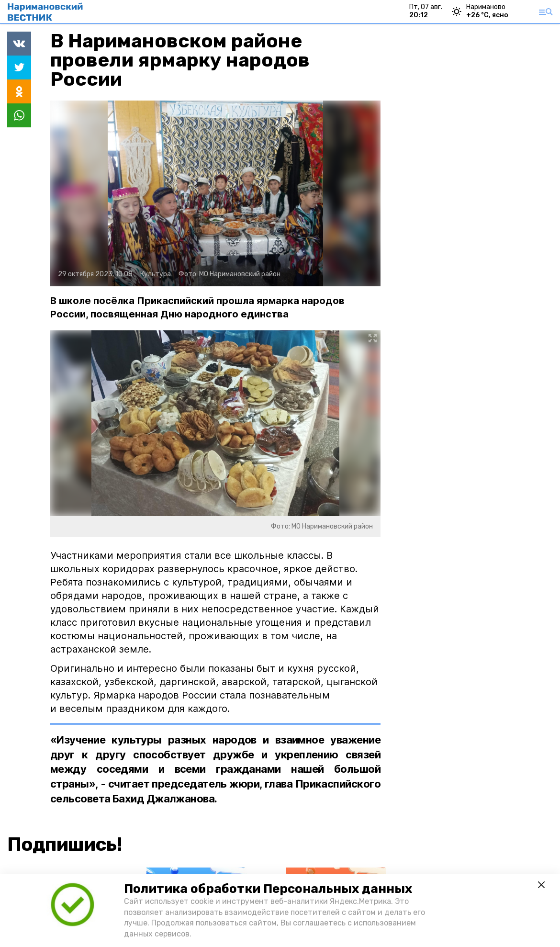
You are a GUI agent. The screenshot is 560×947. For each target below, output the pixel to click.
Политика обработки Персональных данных (268, 889)
